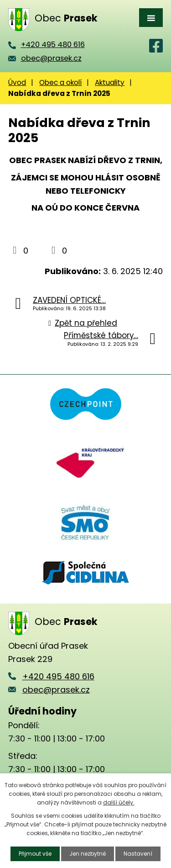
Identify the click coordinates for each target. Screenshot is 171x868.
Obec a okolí (60, 82)
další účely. (119, 802)
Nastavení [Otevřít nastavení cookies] (138, 854)
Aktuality (110, 82)
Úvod (17, 82)
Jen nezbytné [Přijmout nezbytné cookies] (88, 854)
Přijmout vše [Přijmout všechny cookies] (35, 854)
